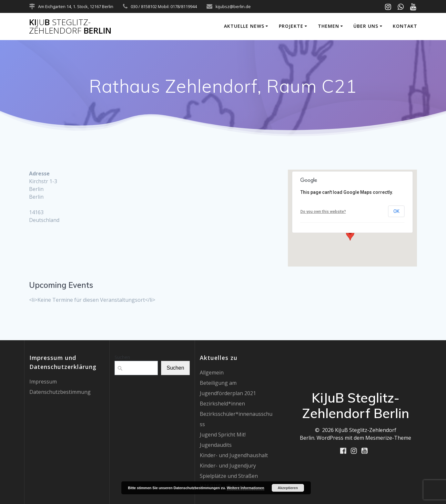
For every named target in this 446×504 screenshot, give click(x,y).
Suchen (122, 357)
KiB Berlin (70, 26)
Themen (329, 26)
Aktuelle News (244, 26)
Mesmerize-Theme (388, 438)
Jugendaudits (216, 445)
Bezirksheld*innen (222, 404)
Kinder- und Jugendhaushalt (234, 455)
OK (396, 211)
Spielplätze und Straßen (229, 476)
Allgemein (212, 373)
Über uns (366, 26)
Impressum (43, 382)
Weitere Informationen (246, 488)
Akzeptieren (288, 488)
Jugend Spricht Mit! (223, 435)
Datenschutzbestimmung (60, 392)
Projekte (291, 26)
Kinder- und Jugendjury (228, 466)
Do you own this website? (323, 212)
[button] (350, 235)
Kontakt (405, 26)
